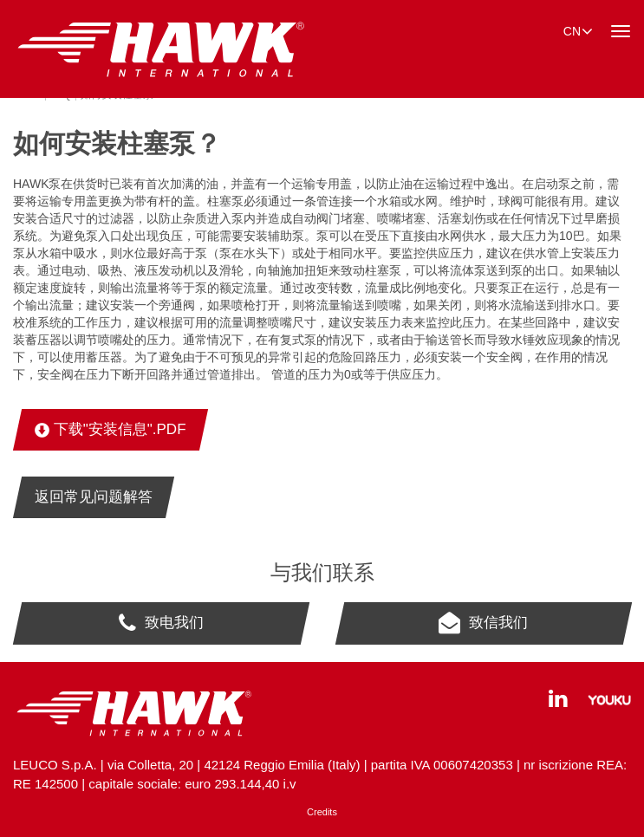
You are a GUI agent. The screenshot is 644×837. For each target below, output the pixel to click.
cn (578, 30)
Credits (322, 812)
